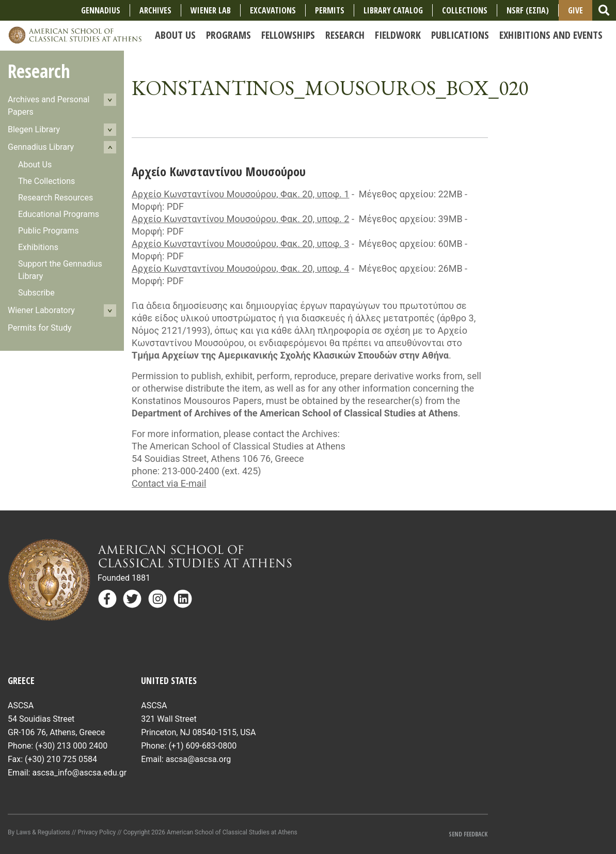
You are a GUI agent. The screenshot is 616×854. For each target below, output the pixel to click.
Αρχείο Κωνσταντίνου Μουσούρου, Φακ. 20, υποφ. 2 (240, 219)
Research (39, 71)
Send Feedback (468, 834)
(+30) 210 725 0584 (61, 759)
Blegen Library (34, 129)
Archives (155, 10)
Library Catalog (393, 10)
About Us (35, 165)
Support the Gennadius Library (60, 270)
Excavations (273, 10)
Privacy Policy (97, 832)
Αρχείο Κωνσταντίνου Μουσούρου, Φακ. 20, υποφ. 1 (240, 194)
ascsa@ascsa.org (199, 759)
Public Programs (49, 231)
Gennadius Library (41, 147)
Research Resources (56, 198)
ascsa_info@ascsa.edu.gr (79, 773)
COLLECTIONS (465, 10)
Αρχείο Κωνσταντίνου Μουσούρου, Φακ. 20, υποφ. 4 (240, 268)
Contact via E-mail (169, 483)
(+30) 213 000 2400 (71, 746)
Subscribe (36, 293)
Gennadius (101, 10)
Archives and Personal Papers (49, 106)
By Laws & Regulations (39, 832)
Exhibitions (38, 247)
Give (575, 10)
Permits (330, 10)
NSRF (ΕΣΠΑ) (528, 10)
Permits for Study (40, 328)
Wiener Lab (211, 10)
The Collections (46, 181)
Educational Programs (59, 214)
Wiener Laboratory (41, 310)
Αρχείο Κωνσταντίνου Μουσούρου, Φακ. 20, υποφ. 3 (240, 244)
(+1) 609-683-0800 (202, 746)
